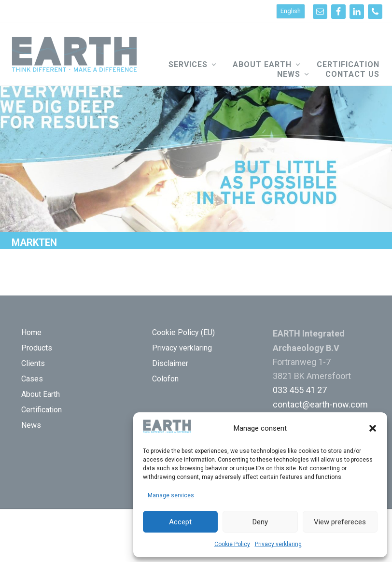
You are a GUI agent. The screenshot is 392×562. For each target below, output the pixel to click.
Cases (32, 379)
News (31, 425)
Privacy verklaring (278, 544)
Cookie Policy (232, 544)
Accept (180, 522)
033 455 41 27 (300, 390)
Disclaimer (170, 363)
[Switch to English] (291, 11)
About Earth (41, 394)
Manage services (171, 495)
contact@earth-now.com (320, 404)
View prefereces (340, 522)
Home (31, 332)
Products (37, 348)
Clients (33, 363)
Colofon (165, 379)
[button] (373, 428)
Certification (42, 410)
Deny (260, 522)
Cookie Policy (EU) (183, 332)
